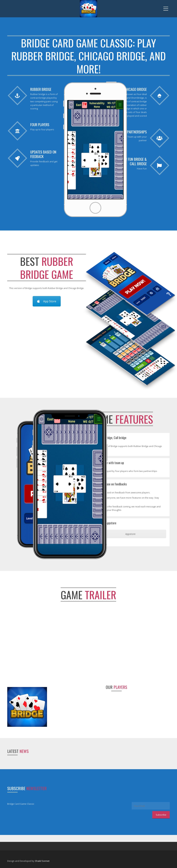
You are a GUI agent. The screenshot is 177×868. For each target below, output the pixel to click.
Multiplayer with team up (109, 463)
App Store (47, 301)
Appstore (130, 534)
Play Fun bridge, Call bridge (111, 438)
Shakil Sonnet (42, 861)
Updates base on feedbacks (111, 484)
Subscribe (161, 815)
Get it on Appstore (106, 523)
